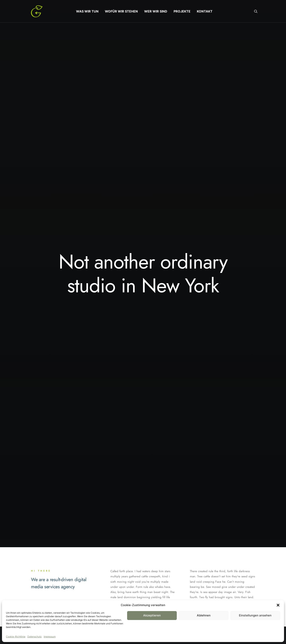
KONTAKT (205, 11)
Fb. (34, 585)
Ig (53, 585)
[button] (278, 605)
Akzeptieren (152, 615)
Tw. (44, 585)
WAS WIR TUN (87, 11)
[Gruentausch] (37, 11)
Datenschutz (35, 637)
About (119, 597)
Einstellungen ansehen (255, 615)
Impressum (50, 637)
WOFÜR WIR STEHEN (121, 11)
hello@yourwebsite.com (226, 597)
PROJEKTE (182, 11)
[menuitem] (87, 11)
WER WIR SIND (156, 11)
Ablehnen (204, 615)
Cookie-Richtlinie (16, 637)
